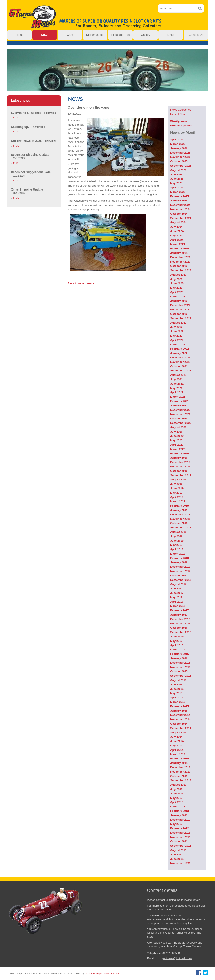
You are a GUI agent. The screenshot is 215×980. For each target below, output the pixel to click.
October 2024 (179, 214)
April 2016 (177, 645)
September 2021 (181, 371)
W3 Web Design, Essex (97, 974)
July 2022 (176, 327)
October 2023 (179, 266)
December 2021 (180, 358)
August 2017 (178, 584)
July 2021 (176, 379)
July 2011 (176, 855)
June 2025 (177, 179)
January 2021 (179, 406)
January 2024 (179, 253)
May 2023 (176, 288)
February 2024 (180, 249)
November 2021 (180, 362)
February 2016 (180, 654)
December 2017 (180, 567)
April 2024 (177, 240)
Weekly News (179, 121)
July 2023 (176, 279)
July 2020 (176, 432)
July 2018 (176, 536)
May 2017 (176, 597)
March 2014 (178, 754)
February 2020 (180, 454)
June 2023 (177, 283)
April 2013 (177, 802)
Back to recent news (81, 283)
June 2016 (177, 637)
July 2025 (176, 175)
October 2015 (179, 671)
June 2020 (177, 436)
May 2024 (176, 236)
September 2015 (181, 676)
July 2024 (176, 227)
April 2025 (177, 188)
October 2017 (179, 576)
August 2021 (178, 375)
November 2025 (180, 157)
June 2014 (177, 741)
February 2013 (180, 811)
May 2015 (176, 693)
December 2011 (180, 833)
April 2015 (177, 698)
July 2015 (176, 685)
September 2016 (181, 632)
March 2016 (178, 650)
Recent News (178, 114)
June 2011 (177, 859)
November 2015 (180, 667)
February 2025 (180, 196)
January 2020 (179, 458)
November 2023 (180, 262)
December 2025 (180, 153)
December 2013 (180, 767)
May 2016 (176, 641)
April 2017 (177, 602)
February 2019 (180, 506)
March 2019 (178, 501)
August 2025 (178, 170)
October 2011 (179, 841)
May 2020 (176, 440)
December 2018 (180, 515)
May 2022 (176, 336)
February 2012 (180, 828)
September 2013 (181, 780)
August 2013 (178, 785)
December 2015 (180, 663)
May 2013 (176, 798)
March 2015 (178, 702)
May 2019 (176, 493)
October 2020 (179, 419)
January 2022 (179, 353)
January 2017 (179, 615)
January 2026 (179, 148)
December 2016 (180, 619)
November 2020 (180, 414)
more (16, 117)
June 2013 (177, 794)
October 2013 (179, 776)
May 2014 (176, 746)
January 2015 (179, 711)
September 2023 (181, 270)
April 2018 (177, 549)
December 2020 (180, 410)
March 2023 (178, 297)
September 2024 (181, 218)
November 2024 (180, 209)
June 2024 (177, 231)
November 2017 (180, 571)
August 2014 (178, 733)
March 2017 (178, 606)
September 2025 (181, 166)
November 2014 (180, 719)
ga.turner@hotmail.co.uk (177, 958)
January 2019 (179, 510)
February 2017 (180, 610)
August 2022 (178, 323)
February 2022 (180, 349)
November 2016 (180, 624)
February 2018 (180, 558)
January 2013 (179, 815)
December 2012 (180, 820)
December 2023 (180, 257)
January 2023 (179, 301)
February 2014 (180, 759)
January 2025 (179, 201)
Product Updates (181, 125)
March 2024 (178, 244)
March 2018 (178, 554)
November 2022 (180, 310)
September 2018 (181, 528)
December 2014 (180, 715)
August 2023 (178, 275)
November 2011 (180, 837)
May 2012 (176, 824)
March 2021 (178, 397)
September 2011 (181, 846)
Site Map (116, 974)
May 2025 (176, 183)
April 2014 (177, 750)
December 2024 (180, 205)
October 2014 (179, 724)
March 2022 (178, 345)
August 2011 (178, 850)
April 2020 (177, 445)
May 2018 (176, 545)
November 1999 (180, 863)
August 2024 (178, 222)
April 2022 (177, 340)
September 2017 (181, 580)
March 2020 (178, 449)
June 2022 (177, 331)
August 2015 (178, 680)
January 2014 (179, 763)
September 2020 (181, 423)
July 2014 (176, 737)
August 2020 (178, 427)
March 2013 (178, 807)
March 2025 (178, 192)
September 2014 (181, 728)
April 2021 (177, 392)
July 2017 (176, 589)
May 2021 (176, 388)
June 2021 (177, 384)
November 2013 (180, 772)
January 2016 (179, 658)
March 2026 (178, 144)
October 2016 (179, 628)
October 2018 (179, 523)
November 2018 (180, 519)
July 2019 (176, 484)
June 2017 (177, 593)
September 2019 (181, 475)
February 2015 (180, 706)
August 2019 (178, 480)
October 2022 (179, 314)
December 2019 (180, 462)
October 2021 (179, 366)
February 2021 (180, 401)
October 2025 (179, 161)
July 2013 (176, 789)
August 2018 (178, 532)
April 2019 (177, 497)
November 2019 (180, 467)
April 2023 (177, 292)
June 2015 (177, 689)
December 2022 (180, 305)
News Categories (181, 110)
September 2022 (181, 318)
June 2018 (177, 541)
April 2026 (177, 140)
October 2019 (179, 471)
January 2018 (179, 562)
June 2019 (177, 488)
